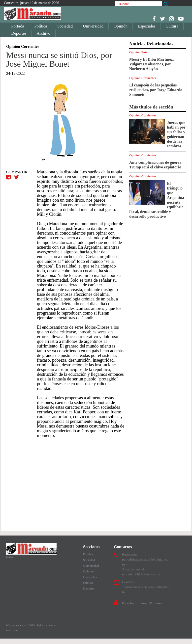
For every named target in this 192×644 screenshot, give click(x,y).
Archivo (43, 33)
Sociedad (65, 26)
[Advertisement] (65, 482)
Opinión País (138, 52)
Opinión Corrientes (143, 78)
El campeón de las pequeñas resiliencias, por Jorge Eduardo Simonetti (156, 90)
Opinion (88, 571)
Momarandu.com (16, 625)
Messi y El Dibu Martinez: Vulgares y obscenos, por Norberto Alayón (152, 64)
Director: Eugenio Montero (142, 603)
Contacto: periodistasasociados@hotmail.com (146, 587)
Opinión (121, 26)
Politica (88, 554)
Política (41, 26)
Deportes (19, 33)
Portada (18, 26)
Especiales (147, 26)
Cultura (172, 26)
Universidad (93, 26)
